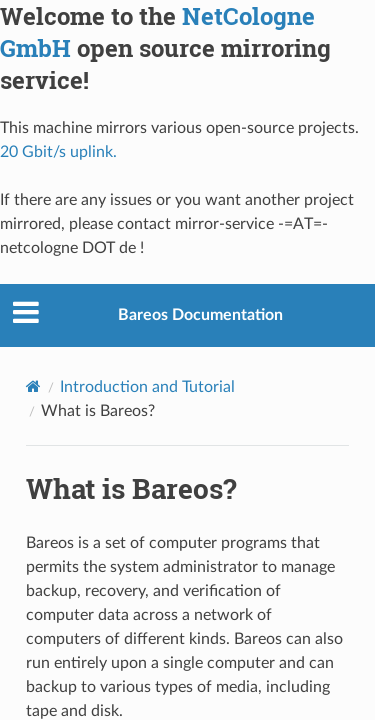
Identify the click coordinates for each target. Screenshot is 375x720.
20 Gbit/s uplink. (58, 152)
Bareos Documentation (200, 315)
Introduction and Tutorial (147, 387)
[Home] (33, 386)
